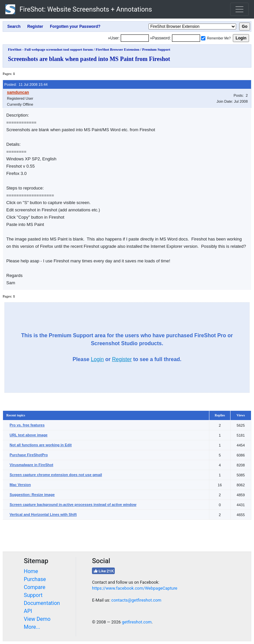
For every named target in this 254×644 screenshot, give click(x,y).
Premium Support (156, 49)
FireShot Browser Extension (117, 49)
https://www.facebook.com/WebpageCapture (135, 588)
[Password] (186, 38)
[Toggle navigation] (239, 9)
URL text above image (29, 435)
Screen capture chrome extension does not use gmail (56, 475)
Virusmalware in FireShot (31, 465)
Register (122, 359)
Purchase (35, 579)
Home (31, 571)
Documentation (42, 603)
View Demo (37, 619)
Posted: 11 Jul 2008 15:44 (26, 84)
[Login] (135, 38)
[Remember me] (203, 38)
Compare (35, 587)
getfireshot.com (137, 622)
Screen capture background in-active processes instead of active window (73, 505)
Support (33, 595)
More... (32, 627)
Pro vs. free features (27, 425)
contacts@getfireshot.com (136, 600)
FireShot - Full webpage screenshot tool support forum (50, 49)
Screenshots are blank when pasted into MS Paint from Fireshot (89, 59)
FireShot (79, 9)
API (28, 611)
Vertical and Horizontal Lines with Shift (43, 514)
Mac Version (20, 485)
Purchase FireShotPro (29, 455)
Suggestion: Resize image (32, 495)
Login (97, 359)
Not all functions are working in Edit (41, 445)
